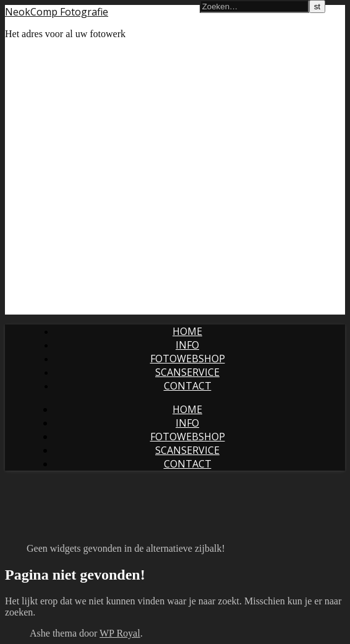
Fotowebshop (188, 359)
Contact (188, 386)
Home (187, 331)
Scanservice (187, 372)
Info (187, 345)
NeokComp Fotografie (57, 12)
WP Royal (120, 633)
